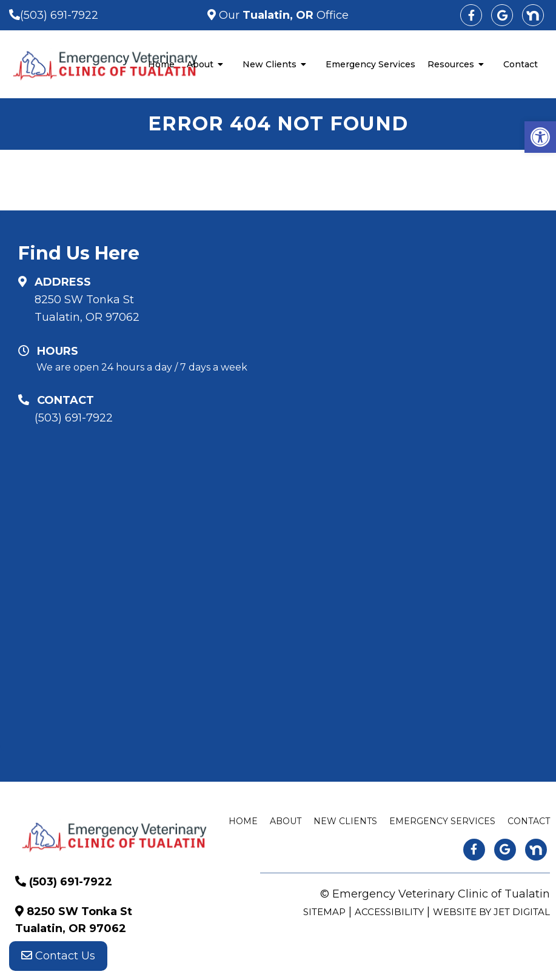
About (200, 64)
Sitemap (324, 912)
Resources (451, 64)
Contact (521, 64)
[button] (540, 137)
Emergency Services (370, 64)
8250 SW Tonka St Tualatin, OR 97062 (87, 308)
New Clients (270, 64)
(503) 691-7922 (59, 15)
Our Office (282, 15)
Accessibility (389, 912)
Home (161, 64)
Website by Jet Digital (491, 912)
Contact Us (58, 956)
